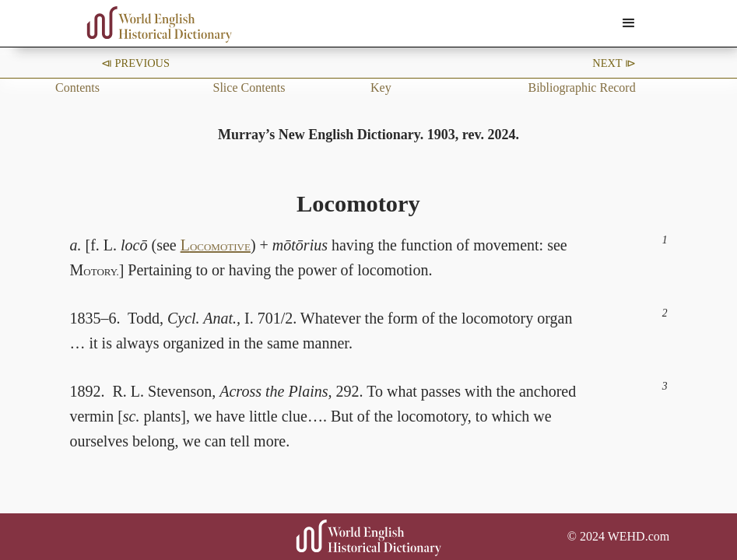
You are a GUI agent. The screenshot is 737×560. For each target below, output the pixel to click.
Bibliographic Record (581, 87)
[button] (629, 23)
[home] (160, 24)
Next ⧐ (614, 63)
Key (381, 87)
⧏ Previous (135, 63)
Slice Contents (249, 87)
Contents (77, 87)
